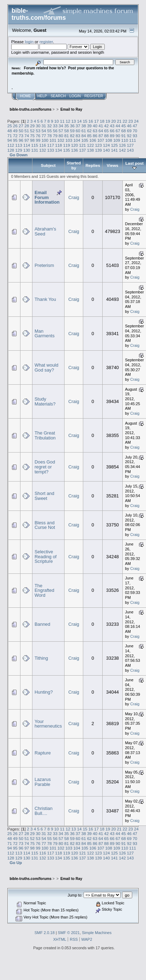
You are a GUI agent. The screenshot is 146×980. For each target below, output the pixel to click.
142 (122, 150)
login (29, 42)
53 (38, 131)
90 (118, 136)
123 (98, 145)
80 (61, 136)
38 (84, 126)
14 (79, 121)
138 (90, 150)
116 (42, 145)
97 (27, 140)
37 (78, 126)
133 (51, 150)
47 (135, 126)
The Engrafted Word (44, 590)
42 (106, 126)
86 (95, 136)
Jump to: (75, 895)
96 (21, 140)
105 (85, 140)
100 (45, 140)
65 (106, 131)
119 (66, 145)
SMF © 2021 (69, 933)
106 (93, 140)
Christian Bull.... (44, 811)
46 (129, 126)
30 (38, 126)
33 (55, 126)
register (46, 42)
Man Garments (45, 334)
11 (62, 121)
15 (85, 121)
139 (98, 150)
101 (53, 140)
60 (78, 131)
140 (106, 150)
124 (106, 145)
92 (129, 136)
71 (10, 136)
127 (130, 145)
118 (58, 145)
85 (89, 136)
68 (124, 131)
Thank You (45, 299)
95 (15, 140)
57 (61, 131)
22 (125, 121)
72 (15, 136)
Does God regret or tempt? (45, 467)
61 (84, 131)
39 (89, 126)
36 (72, 126)
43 (112, 126)
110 (125, 140)
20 (113, 121)
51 (27, 131)
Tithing (41, 658)
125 (114, 145)
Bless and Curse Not (45, 525)
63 (95, 131)
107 (101, 140)
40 (95, 126)
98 (32, 140)
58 (66, 131)
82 (72, 136)
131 (35, 150)
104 (77, 140)
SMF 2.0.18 (45, 933)
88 (106, 136)
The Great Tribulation (45, 435)
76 (38, 136)
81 (66, 136)
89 (112, 136)
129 (19, 150)
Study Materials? (45, 401)
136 (75, 150)
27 (21, 126)
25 (10, 126)
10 (57, 121)
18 (102, 121)
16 (91, 121)
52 (32, 131)
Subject (48, 165)
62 (89, 131)
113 (19, 145)
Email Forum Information (47, 197)
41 (101, 126)
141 (114, 150)
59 (72, 131)
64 (101, 131)
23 (131, 121)
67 (118, 131)
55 (50, 131)
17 (96, 121)
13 (74, 121)
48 (10, 131)
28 (27, 126)
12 (68, 121)
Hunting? (44, 692)
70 (135, 131)
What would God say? (46, 367)
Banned (42, 624)
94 (10, 140)
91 (124, 136)
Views (113, 165)
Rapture (43, 753)
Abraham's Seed (45, 231)
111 (132, 140)
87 (101, 136)
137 (82, 150)
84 (84, 136)
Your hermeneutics (48, 724)
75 (32, 136)
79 (55, 136)
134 (58, 150)
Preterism (44, 265)
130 (27, 150)
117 (51, 145)
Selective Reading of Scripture (45, 556)
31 (44, 126)
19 (108, 121)
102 (61, 140)
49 (15, 131)
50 (21, 131)
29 (32, 126)
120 (75, 145)
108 (109, 140)
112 (11, 145)
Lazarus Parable (43, 782)
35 (66, 126)
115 (35, 145)
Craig (74, 197)
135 (66, 150)
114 (27, 145)
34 (61, 126)
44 (118, 126)
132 (42, 150)
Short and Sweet (44, 496)
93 (135, 136)
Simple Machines (97, 933)
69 (129, 131)
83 (78, 136)
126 (122, 145)
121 (82, 145)
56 (55, 131)
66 (112, 131)
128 (11, 150)
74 (27, 136)
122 (90, 145)
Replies (93, 165)
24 (136, 121)
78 (50, 136)
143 (130, 150)
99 (38, 140)
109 (117, 140)
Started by (74, 165)
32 (50, 126)
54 (44, 131)
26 (15, 126)
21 (119, 121)
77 (44, 136)
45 (124, 126)
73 (21, 136)
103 (69, 140)
